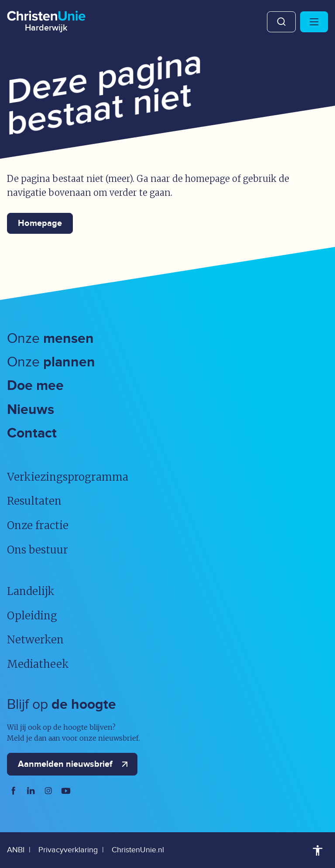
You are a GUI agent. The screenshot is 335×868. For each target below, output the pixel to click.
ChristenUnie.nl (138, 850)
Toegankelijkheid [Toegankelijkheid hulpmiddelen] (318, 851)
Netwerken (35, 640)
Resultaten (34, 501)
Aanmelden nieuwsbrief (75, 764)
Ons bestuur (38, 550)
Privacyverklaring (68, 850)
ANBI (16, 850)
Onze (50, 339)
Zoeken (281, 22)
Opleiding (32, 616)
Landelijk (31, 591)
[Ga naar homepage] (46, 20)
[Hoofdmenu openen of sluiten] (314, 22)
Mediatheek (38, 664)
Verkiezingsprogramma (68, 477)
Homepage (40, 223)
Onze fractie (38, 525)
